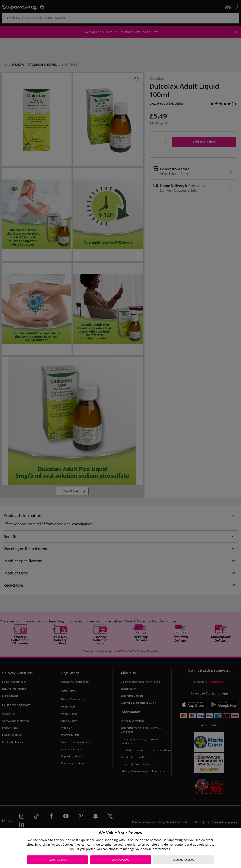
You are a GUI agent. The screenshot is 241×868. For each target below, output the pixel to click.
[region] (120, 848)
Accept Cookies (57, 860)
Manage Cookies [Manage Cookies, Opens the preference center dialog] (184, 860)
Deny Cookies (120, 860)
